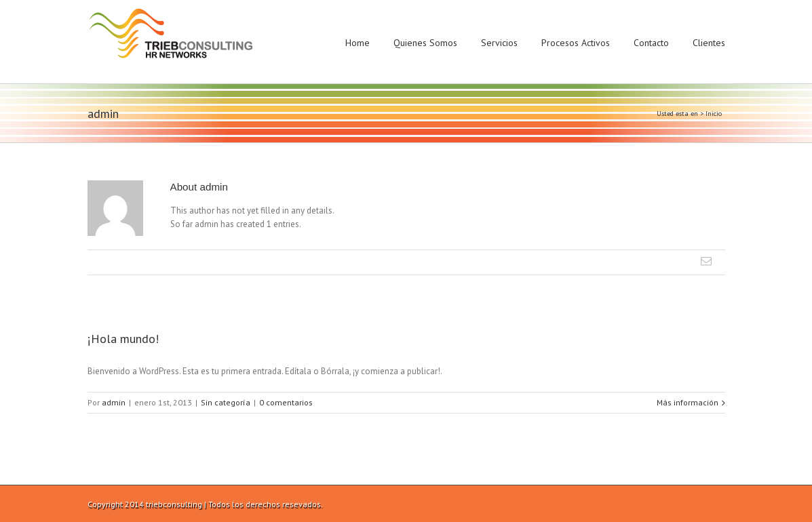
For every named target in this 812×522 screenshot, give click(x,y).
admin (114, 402)
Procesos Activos (576, 43)
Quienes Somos (425, 43)
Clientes (709, 43)
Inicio (714, 114)
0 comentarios (286, 402)
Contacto (651, 43)
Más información (688, 402)
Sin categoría (226, 402)
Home (357, 43)
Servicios (499, 43)
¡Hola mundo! (123, 339)
